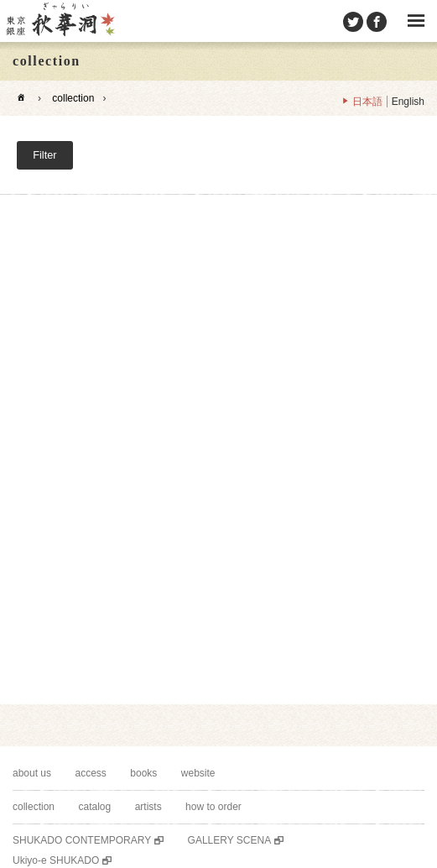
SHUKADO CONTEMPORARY (82, 840)
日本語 (367, 102)
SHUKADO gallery (60, 21)
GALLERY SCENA (230, 840)
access (91, 773)
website (198, 773)
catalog (94, 807)
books (143, 773)
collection (73, 98)
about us (32, 773)
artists (148, 807)
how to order (213, 807)
